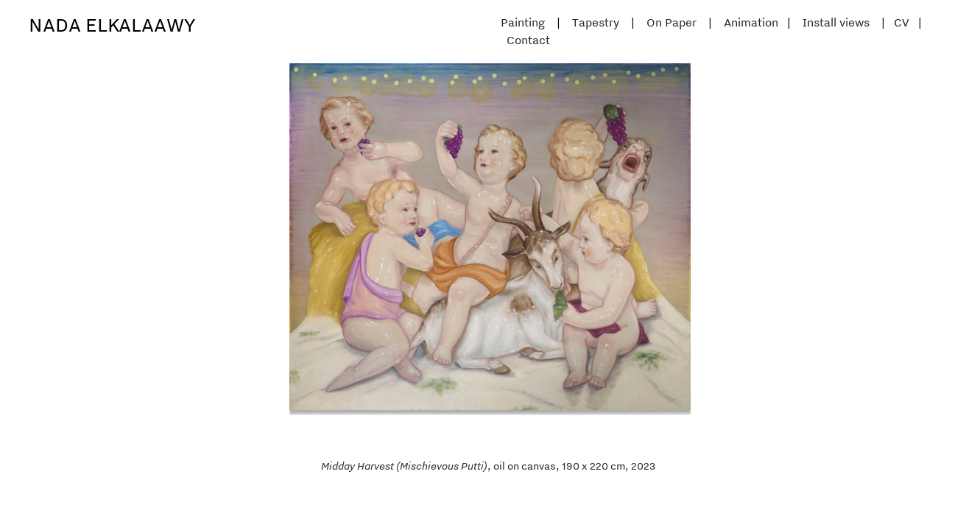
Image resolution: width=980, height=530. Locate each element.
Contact (528, 40)
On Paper (671, 22)
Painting (523, 22)
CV (902, 22)
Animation (751, 22)
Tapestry (596, 22)
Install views (836, 22)
